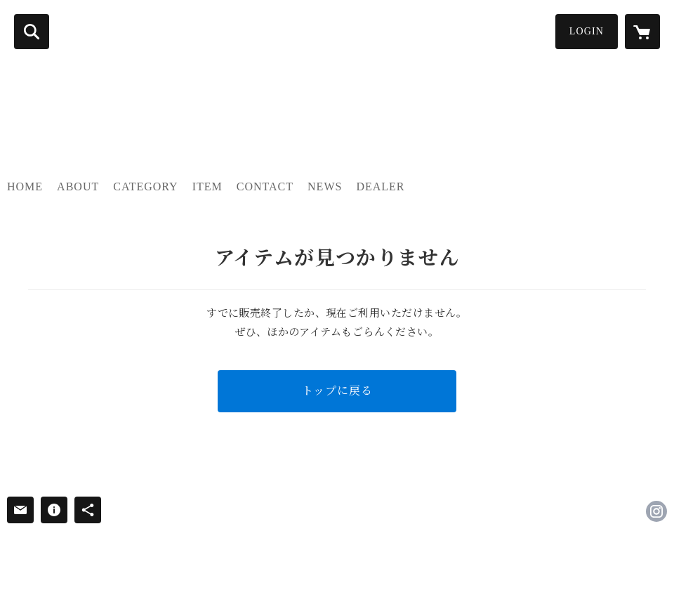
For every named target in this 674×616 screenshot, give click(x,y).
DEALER (380, 186)
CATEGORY (145, 186)
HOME (25, 186)
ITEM (207, 186)
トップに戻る (337, 391)
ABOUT (78, 186)
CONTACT (265, 186)
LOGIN (587, 31)
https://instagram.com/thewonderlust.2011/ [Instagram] (656, 511)
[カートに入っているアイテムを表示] (642, 32)
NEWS (325, 186)
